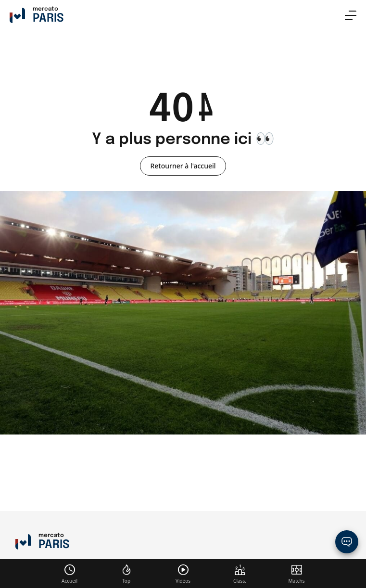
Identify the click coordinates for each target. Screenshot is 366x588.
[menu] (351, 15)
